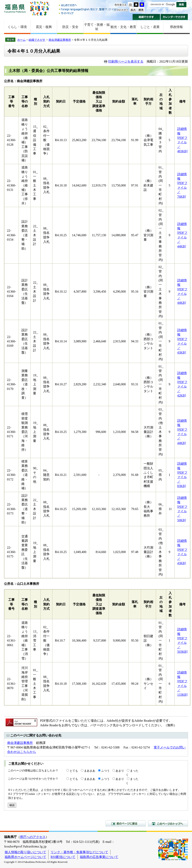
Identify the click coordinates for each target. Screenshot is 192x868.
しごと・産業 (150, 27)
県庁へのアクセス (33, 837)
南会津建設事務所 (60, 40)
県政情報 (176, 27)
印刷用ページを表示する (126, 61)
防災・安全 (70, 27)
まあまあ (90, 771)
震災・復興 (44, 27)
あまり (120, 771)
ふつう (105, 771)
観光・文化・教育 (123, 27)
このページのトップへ (168, 823)
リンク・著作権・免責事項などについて (79, 852)
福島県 (15, 8)
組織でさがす (146, 17)
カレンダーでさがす (174, 17)
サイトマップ (89, 13)
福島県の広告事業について (99, 857)
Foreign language (89, 9)
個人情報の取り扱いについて (25, 852)
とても (74, 771)
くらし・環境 (17, 27)
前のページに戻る (126, 823)
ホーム (21, 40)
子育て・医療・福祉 (97, 27)
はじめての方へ (89, 5)
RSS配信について (63, 857)
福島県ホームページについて (25, 857)
